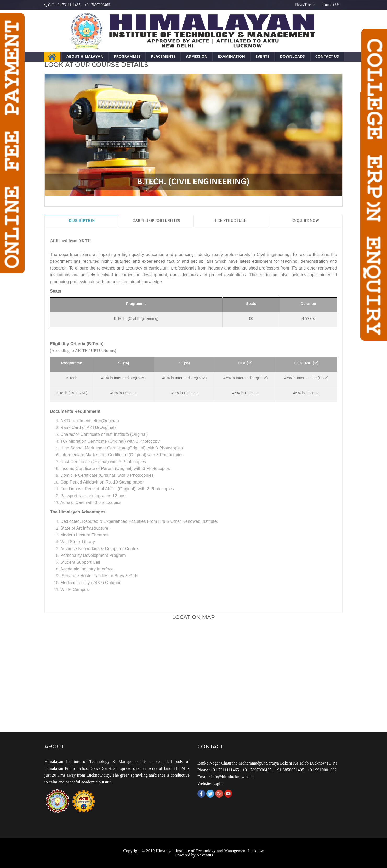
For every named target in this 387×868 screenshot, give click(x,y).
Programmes (127, 56)
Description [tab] (82, 221)
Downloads (292, 56)
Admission (197, 56)
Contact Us (331, 5)
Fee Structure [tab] (231, 221)
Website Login (210, 784)
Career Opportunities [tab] (156, 221)
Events (262, 56)
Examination (232, 56)
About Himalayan (85, 56)
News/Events (305, 5)
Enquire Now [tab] (305, 221)
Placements (163, 56)
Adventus (205, 855)
